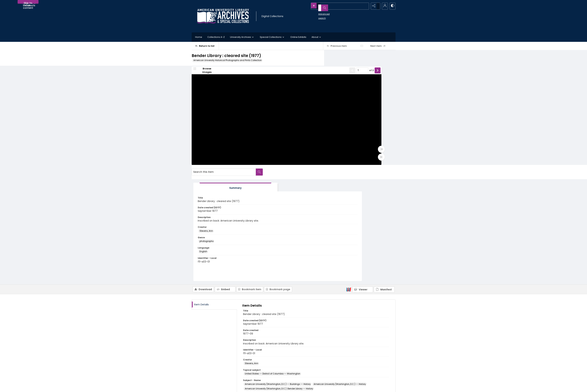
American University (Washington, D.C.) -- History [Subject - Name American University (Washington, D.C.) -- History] (340, 271)
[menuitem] (202, 387)
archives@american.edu (259, 374)
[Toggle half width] (328, 160)
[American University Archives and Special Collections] (213, 359)
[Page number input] (308, 73)
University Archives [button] (242, 37)
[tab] (346, 74)
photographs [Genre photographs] (342, 131)
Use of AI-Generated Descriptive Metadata (319, 370)
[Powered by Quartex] (377, 387)
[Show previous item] (298, 73)
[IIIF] (349, 176)
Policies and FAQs (306, 362)
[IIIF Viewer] (363, 176)
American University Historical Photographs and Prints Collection (228, 60)
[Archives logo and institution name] (223, 16)
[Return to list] (207, 46)
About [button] (317, 37)
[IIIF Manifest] (384, 176)
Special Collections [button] (272, 37)
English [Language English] (339, 141)
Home (199, 37)
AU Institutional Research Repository (367, 363)
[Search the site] (333, 6)
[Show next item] (324, 73)
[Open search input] (366, 6)
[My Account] (383, 6)
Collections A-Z (216, 37)
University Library (357, 359)
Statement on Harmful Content (313, 366)
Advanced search (320, 12)
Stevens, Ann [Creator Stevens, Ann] (342, 120)
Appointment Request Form (260, 370)
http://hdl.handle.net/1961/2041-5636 (266, 329)
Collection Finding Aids (309, 357)
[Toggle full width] (328, 152)
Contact (202, 387)
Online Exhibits (298, 37)
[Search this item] (356, 57)
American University (358, 355)
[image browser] (205, 73)
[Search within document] (392, 57)
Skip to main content (28, 2)
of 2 (318, 73)
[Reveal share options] (375, 6)
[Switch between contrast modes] (392, 6)
